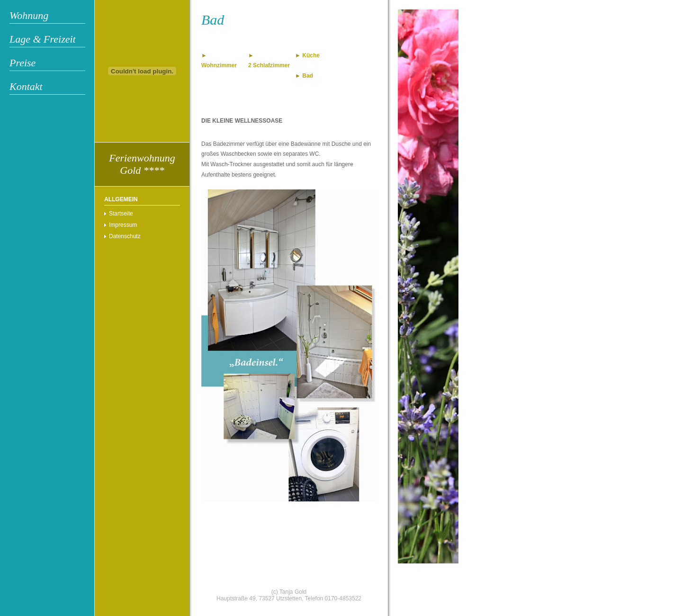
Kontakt (26, 86)
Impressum (123, 225)
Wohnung (29, 15)
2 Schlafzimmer (269, 65)
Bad (308, 76)
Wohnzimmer (219, 65)
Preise (22, 63)
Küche (311, 55)
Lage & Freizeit (43, 39)
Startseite (121, 214)
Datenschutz (125, 236)
